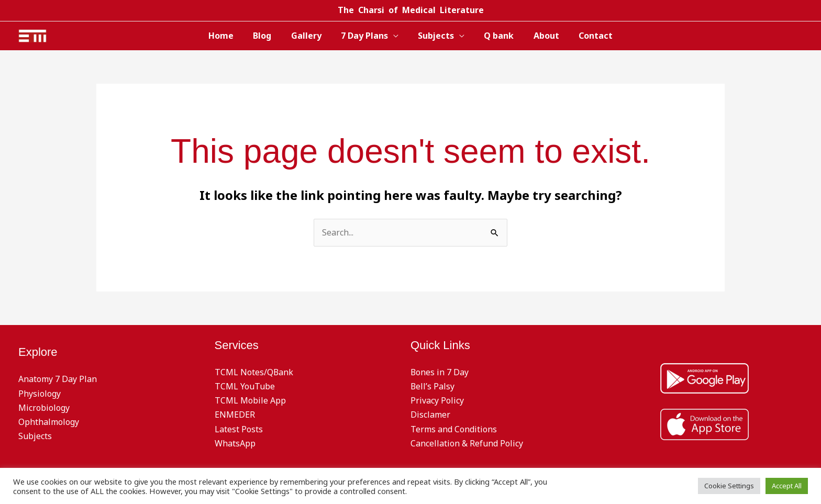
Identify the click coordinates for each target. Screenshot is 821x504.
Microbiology (44, 408)
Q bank (495, 36)
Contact (586, 36)
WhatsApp (235, 443)
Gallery (310, 36)
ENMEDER (235, 415)
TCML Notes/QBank (254, 372)
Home (231, 36)
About (540, 36)
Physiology (40, 394)
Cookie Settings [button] (729, 486)
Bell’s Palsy (433, 386)
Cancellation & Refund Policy (467, 443)
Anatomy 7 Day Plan (58, 379)
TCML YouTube (245, 386)
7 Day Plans (366, 36)
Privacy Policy (437, 400)
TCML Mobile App (250, 400)
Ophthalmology (49, 422)
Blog (269, 36)
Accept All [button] (787, 486)
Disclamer (430, 415)
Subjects (435, 36)
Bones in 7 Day (440, 372)
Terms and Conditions (454, 429)
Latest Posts (239, 429)
